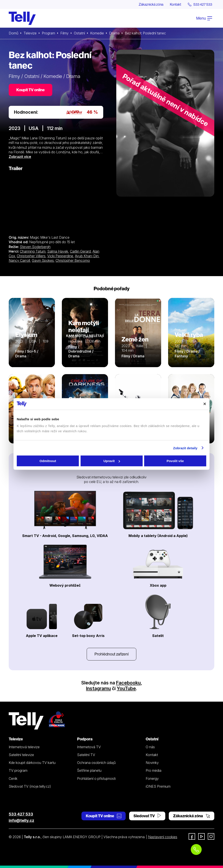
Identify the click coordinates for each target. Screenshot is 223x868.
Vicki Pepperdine (60, 256)
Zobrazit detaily (185, 448)
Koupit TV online (30, 90)
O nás (150, 747)
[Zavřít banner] (205, 404)
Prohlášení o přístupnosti (96, 778)
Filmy (64, 33)
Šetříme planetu (89, 770)
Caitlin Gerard (80, 251)
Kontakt (176, 4)
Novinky (152, 763)
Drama (114, 33)
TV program (18, 770)
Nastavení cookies (163, 837)
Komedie (97, 33)
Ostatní (79, 33)
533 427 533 (21, 814)
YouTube (126, 688)
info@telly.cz (21, 820)
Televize (30, 33)
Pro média (154, 770)
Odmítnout (48, 461)
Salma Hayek (58, 251)
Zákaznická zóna (151, 4)
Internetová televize (24, 747)
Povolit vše (175, 461)
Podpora (85, 739)
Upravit (112, 461)
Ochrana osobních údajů (96, 763)
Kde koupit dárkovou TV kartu (32, 763)
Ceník (13, 778)
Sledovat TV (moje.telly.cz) (30, 786)
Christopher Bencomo (73, 260)
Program (48, 33)
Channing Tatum (33, 251)
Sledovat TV (147, 816)
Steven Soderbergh (35, 247)
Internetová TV (89, 747)
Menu (204, 18)
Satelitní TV (86, 755)
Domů (14, 33)
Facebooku (128, 683)
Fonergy (152, 778)
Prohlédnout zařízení (111, 654)
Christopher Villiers (31, 256)
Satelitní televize (21, 755)
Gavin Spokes (43, 260)
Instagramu (98, 688)
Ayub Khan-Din (87, 256)
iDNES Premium (158, 786)
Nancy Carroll (19, 260)
